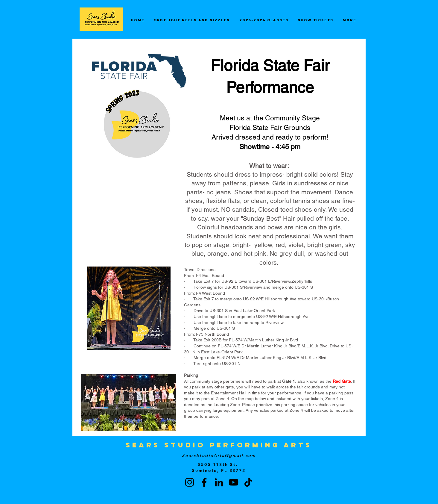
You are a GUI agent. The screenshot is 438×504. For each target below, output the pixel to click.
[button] (353, 474)
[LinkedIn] (219, 482)
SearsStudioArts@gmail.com (219, 455)
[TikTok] (248, 482)
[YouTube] (234, 482)
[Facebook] (204, 482)
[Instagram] (190, 482)
